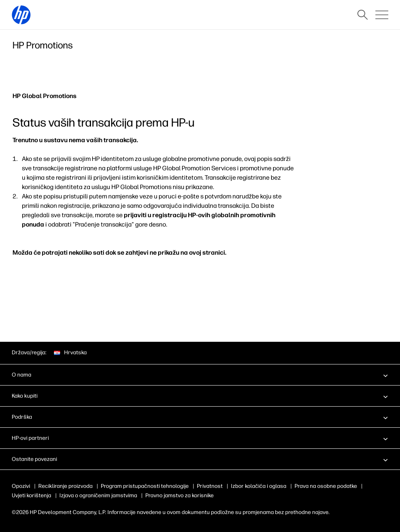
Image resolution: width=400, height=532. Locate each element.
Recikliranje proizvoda (65, 486)
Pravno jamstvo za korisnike (179, 495)
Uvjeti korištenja (31, 495)
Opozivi (21, 486)
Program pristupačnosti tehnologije (145, 486)
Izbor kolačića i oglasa (259, 486)
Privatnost (210, 486)
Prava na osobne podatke (326, 486)
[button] (200, 375)
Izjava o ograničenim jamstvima (98, 495)
